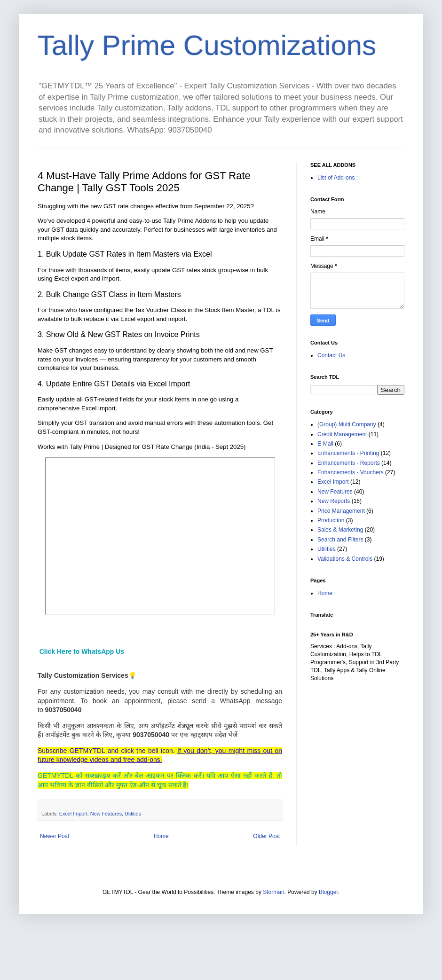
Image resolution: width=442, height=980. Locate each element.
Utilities (133, 814)
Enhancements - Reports (349, 463)
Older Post (266, 836)
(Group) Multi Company (347, 424)
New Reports (334, 501)
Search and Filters (340, 540)
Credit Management (342, 434)
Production (331, 520)
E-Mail (325, 444)
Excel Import (73, 814)
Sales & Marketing (340, 530)
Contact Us (331, 355)
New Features (106, 814)
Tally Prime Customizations (207, 45)
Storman (273, 892)
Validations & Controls (345, 559)
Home (161, 836)
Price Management (341, 511)
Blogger (328, 892)
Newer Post (55, 836)
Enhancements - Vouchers (351, 472)
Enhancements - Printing (348, 453)
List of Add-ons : (338, 178)
